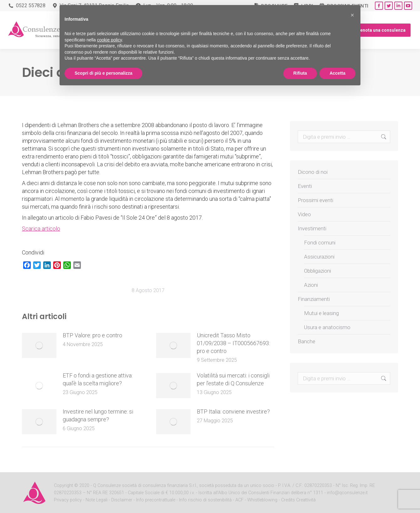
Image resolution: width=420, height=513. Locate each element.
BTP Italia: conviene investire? (233, 411)
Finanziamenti (314, 299)
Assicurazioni (319, 257)
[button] (352, 15)
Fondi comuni (320, 243)
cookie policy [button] (110, 40)
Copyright (63, 486)
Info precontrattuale (156, 500)
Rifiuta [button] (300, 73)
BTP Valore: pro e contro (92, 335)
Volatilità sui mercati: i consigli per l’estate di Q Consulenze (233, 379)
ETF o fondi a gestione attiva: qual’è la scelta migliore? (98, 379)
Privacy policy (68, 500)
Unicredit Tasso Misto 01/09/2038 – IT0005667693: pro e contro (233, 343)
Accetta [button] (337, 73)
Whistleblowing (262, 500)
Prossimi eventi (315, 200)
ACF (239, 500)
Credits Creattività (298, 500)
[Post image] (39, 345)
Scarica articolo (41, 229)
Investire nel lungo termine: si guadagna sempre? (98, 415)
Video (304, 214)
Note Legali (97, 500)
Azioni (311, 285)
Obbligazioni (318, 271)
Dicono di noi (313, 172)
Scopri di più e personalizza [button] (103, 73)
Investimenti (312, 228)
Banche (307, 341)
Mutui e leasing (321, 313)
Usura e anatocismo (327, 327)
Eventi (305, 186)
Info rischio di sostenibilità (206, 500)
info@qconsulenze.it (347, 493)
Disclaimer (122, 500)
